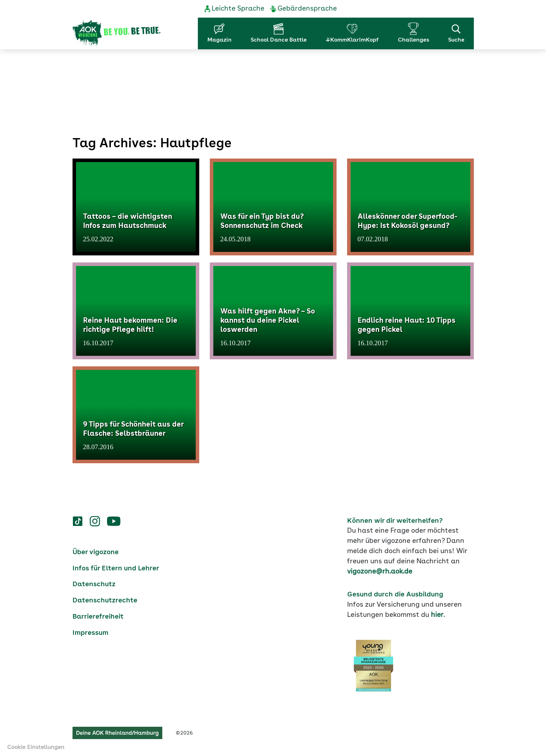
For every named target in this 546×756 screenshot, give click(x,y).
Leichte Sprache (238, 9)
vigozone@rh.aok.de (380, 572)
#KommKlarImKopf (352, 40)
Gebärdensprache (307, 9)
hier (437, 615)
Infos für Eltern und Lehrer (116, 569)
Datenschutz (94, 584)
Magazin (219, 40)
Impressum (90, 633)
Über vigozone (96, 552)
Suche (456, 33)
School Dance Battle (279, 40)
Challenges (413, 40)
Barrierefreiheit (98, 617)
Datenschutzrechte (105, 601)
